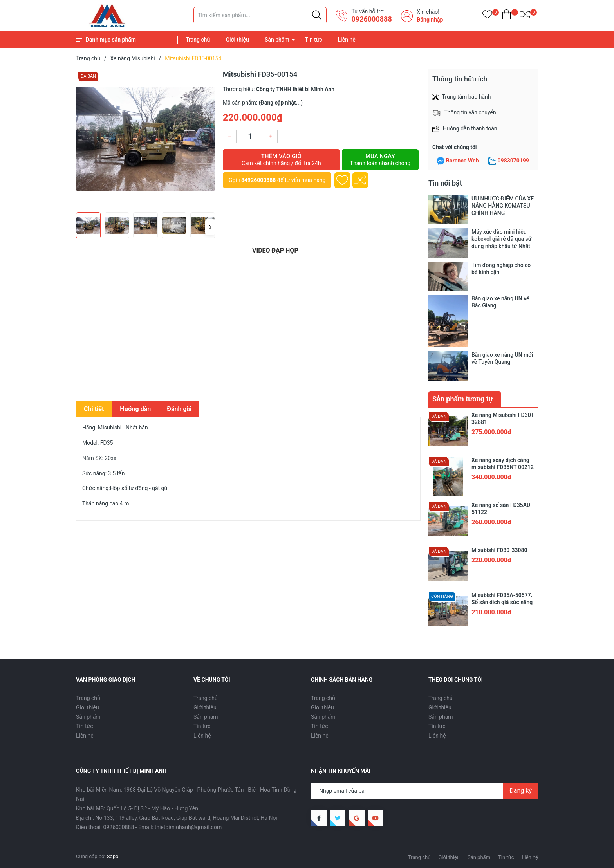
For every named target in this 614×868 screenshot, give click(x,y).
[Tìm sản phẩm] (260, 15)
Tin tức (314, 40)
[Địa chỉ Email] (424, 791)
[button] (210, 227)
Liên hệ (347, 40)
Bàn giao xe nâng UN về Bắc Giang (500, 302)
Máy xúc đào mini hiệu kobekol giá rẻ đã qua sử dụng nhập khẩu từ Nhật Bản (501, 239)
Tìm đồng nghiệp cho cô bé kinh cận (501, 269)
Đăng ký (521, 791)
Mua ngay (380, 160)
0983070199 (513, 161)
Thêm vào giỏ (281, 160)
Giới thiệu (237, 40)
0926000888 (371, 19)
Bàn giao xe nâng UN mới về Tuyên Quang (502, 358)
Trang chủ (198, 40)
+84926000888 (257, 180)
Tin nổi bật (445, 183)
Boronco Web (462, 161)
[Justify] (317, 15)
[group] (145, 139)
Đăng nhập (430, 20)
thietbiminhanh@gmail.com (188, 827)
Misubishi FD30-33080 (499, 550)
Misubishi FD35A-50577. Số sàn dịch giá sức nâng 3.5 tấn (502, 602)
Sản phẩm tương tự (463, 399)
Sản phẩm (277, 40)
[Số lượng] (250, 136)
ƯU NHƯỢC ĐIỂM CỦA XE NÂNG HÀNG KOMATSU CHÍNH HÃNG (503, 206)
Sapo (113, 856)
